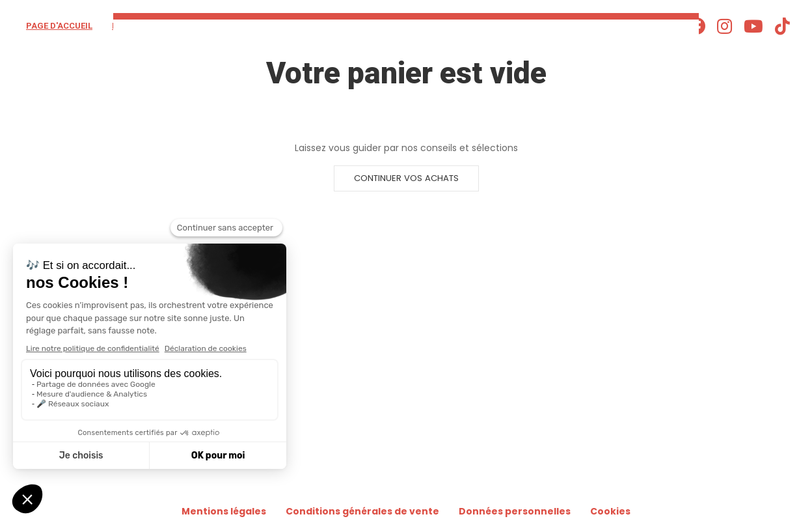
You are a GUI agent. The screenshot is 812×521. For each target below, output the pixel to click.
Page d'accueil (59, 26)
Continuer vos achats (406, 178)
